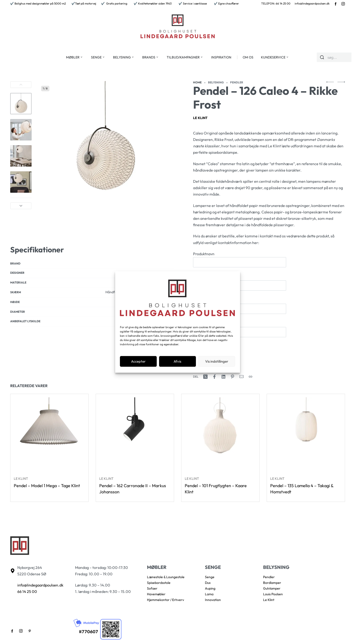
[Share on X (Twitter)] (205, 377)
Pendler (237, 82)
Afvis (177, 361)
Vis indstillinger (217, 361)
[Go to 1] (21, 104)
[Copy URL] (251, 377)
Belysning (216, 82)
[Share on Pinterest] (232, 377)
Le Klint (200, 118)
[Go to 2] (21, 130)
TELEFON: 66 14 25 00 (276, 3)
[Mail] (241, 377)
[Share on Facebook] (214, 377)
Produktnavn (240, 259)
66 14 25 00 (27, 591)
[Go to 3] (21, 156)
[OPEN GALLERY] (105, 145)
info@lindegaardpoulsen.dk (312, 3)
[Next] (21, 206)
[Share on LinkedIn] (223, 377)
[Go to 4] (21, 182)
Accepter (138, 361)
